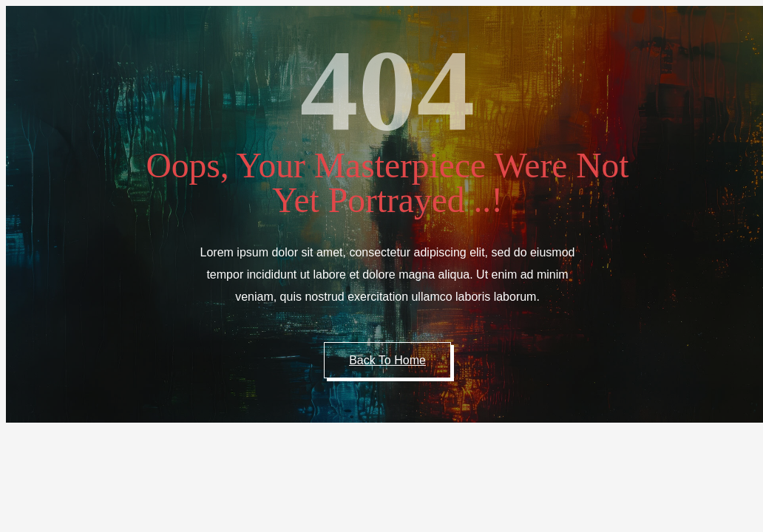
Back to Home (387, 360)
